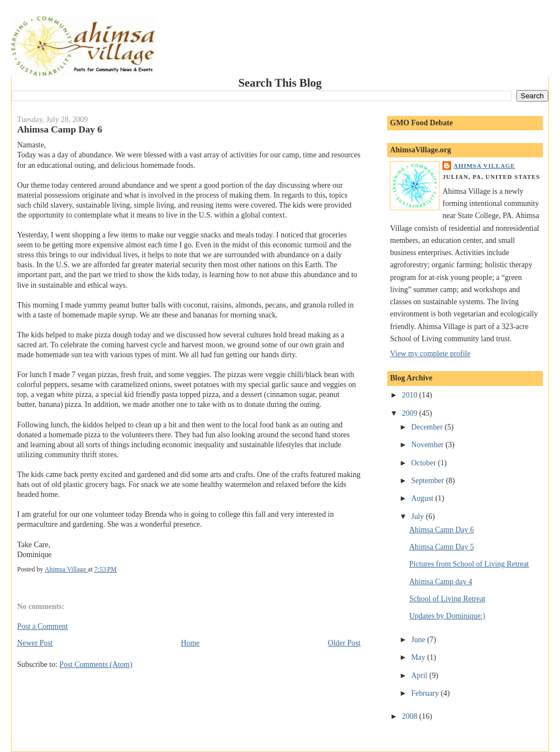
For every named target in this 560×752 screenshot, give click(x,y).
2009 (411, 413)
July (419, 517)
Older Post (344, 643)
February (426, 693)
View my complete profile (430, 354)
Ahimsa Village (484, 166)
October (425, 463)
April (421, 676)
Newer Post (35, 643)
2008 (411, 716)
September (429, 481)
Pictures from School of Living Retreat (469, 564)
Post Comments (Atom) (96, 664)
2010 (411, 395)
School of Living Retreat (447, 599)
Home (191, 643)
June (419, 640)
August (424, 498)
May (419, 657)
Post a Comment (43, 626)
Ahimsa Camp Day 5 (442, 547)
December (428, 427)
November (429, 445)
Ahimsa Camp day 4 (441, 582)
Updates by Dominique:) (447, 616)
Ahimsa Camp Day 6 (442, 530)
